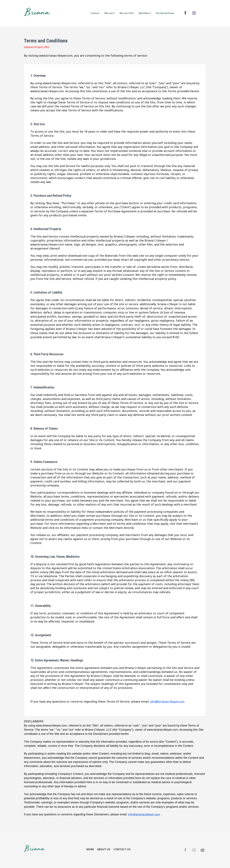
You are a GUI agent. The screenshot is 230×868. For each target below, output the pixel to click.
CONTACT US (122, 849)
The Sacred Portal (165, 13)
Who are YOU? (127, 13)
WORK (90, 849)
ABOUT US (104, 849)
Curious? (95, 13)
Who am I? (109, 13)
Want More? (145, 13)
